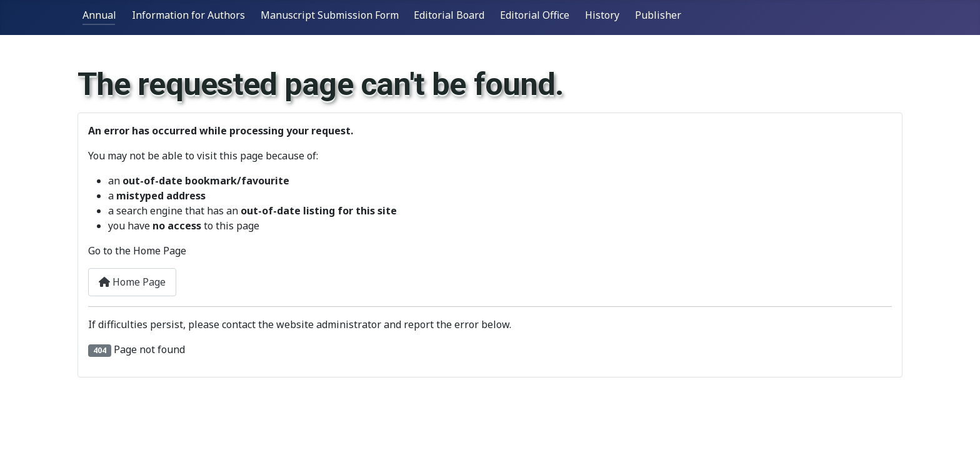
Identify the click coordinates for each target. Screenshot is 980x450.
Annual (99, 15)
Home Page (132, 282)
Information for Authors (188, 15)
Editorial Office (535, 15)
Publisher (658, 15)
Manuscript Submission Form (330, 15)
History (602, 15)
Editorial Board (449, 15)
